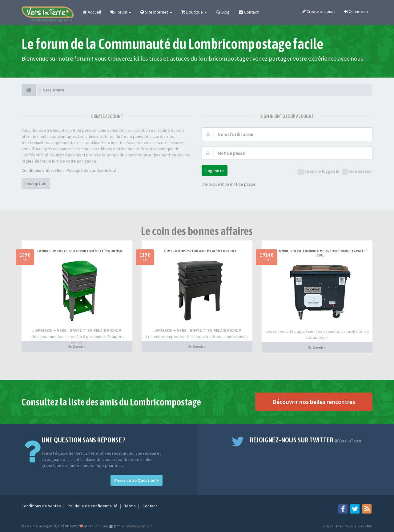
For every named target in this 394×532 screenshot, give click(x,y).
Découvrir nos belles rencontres (314, 402)
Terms (131, 506)
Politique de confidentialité (91, 170)
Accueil (92, 12)
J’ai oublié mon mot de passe (229, 184)
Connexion (356, 11)
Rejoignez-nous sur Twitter (306, 440)
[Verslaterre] (29, 90)
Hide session (357, 172)
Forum (121, 12)
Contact (249, 12)
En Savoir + (77, 347)
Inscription (36, 183)
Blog (223, 12)
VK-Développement (136, 526)
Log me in (215, 171)
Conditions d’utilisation (43, 170)
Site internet (156, 12)
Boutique (194, 12)
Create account (318, 11)
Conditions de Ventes (42, 506)
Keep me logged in (318, 172)
